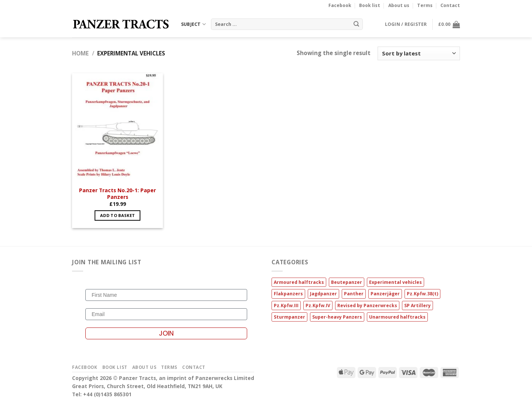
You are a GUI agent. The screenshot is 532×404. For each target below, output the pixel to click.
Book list (370, 5)
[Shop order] (419, 53)
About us (399, 5)
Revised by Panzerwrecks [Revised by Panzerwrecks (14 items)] (367, 305)
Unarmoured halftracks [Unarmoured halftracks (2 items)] (397, 317)
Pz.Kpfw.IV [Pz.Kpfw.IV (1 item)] (318, 305)
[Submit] (356, 24)
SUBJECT (193, 24)
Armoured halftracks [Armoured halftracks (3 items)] (299, 282)
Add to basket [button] (117, 215)
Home (80, 53)
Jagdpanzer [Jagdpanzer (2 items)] (323, 294)
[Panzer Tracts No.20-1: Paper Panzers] (118, 128)
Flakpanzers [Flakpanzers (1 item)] (288, 294)
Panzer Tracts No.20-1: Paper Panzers (117, 194)
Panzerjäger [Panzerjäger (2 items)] (385, 294)
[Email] (166, 314)
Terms (425, 5)
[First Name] (166, 295)
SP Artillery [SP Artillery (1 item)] (417, 305)
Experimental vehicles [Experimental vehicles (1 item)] (395, 282)
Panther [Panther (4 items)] (354, 294)
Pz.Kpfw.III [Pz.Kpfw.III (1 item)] (286, 305)
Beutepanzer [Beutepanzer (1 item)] (347, 282)
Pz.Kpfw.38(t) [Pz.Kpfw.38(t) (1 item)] (422, 294)
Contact (450, 5)
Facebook (340, 5)
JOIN (166, 333)
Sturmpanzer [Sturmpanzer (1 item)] (289, 317)
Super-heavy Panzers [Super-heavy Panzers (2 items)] (337, 317)
